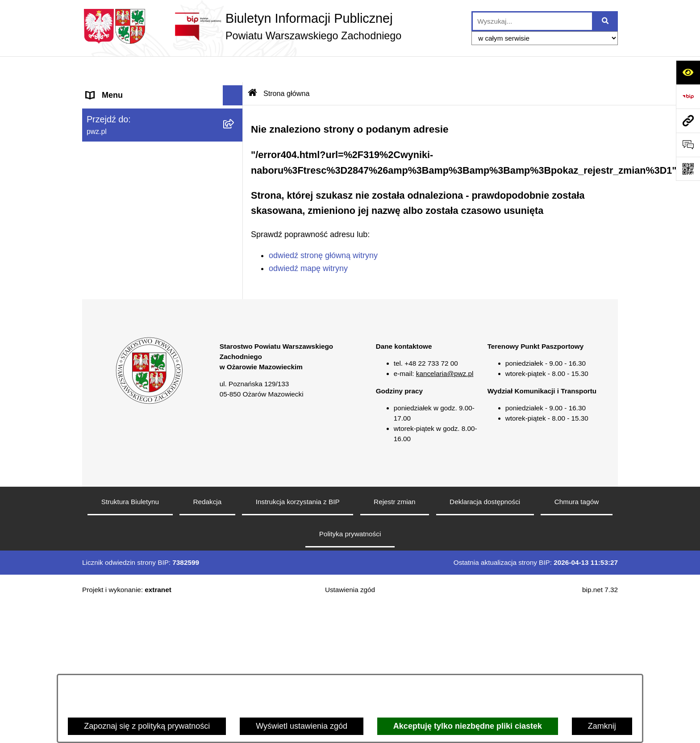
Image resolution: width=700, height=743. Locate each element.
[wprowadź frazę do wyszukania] (532, 21)
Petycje (99, 310)
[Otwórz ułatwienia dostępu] (688, 72)
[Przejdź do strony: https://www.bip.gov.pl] (688, 96)
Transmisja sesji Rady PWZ (135, 371)
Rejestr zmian (395, 639)
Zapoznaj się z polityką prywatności (147, 726)
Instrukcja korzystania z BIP (298, 639)
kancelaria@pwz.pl (445, 511)
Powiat (98, 109)
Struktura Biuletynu (130, 639)
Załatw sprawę (112, 150)
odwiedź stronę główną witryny (323, 230)
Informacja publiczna (123, 290)
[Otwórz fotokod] (688, 169)
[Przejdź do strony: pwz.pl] (688, 121)
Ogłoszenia (106, 170)
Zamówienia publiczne (126, 190)
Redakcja (208, 639)
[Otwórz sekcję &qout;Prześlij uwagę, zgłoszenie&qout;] (688, 145)
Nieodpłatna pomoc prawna (135, 270)
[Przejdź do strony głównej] (242, 26)
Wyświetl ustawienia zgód (302, 726)
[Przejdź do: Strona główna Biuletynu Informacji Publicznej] (253, 67)
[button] (235, 110)
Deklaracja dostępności (485, 639)
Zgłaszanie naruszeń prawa (135, 230)
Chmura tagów (577, 639)
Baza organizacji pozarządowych (145, 250)
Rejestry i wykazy (117, 330)
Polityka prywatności (350, 671)
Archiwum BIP (111, 391)
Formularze (106, 351)
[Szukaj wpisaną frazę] (606, 21)
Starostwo (104, 129)
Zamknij (602, 726)
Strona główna (112, 89)
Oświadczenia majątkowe (131, 210)
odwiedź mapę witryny (308, 242)
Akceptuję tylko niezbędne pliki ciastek (468, 726)
